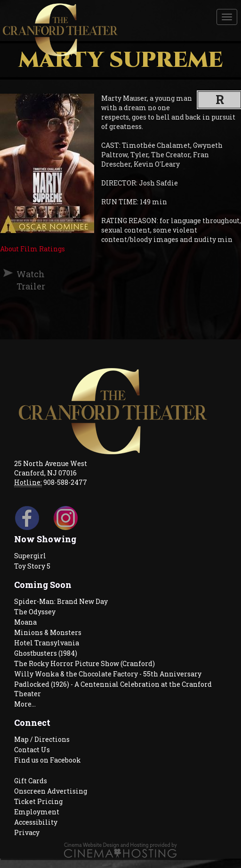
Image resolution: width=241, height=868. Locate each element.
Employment (37, 812)
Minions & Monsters (48, 632)
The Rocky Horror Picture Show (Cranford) (84, 663)
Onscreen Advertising (51, 791)
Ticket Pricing (38, 801)
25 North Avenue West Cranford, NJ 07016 (51, 468)
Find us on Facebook (48, 760)
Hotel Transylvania (47, 643)
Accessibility (36, 822)
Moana (25, 622)
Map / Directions (42, 739)
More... (25, 704)
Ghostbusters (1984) (46, 653)
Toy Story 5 (32, 566)
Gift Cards (31, 781)
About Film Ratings (32, 249)
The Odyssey (35, 612)
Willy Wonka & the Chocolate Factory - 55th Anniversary (108, 674)
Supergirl (30, 556)
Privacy (27, 832)
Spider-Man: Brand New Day (61, 601)
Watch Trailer (21, 280)
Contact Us (32, 750)
